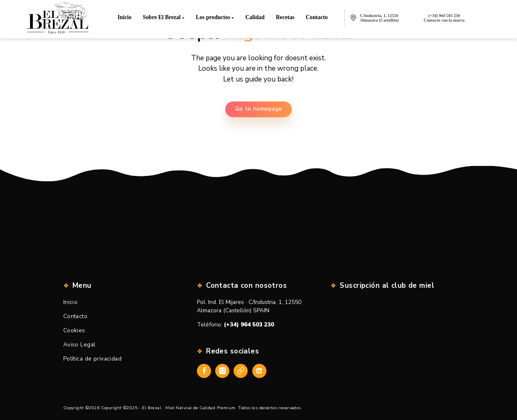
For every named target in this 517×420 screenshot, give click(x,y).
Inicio (71, 302)
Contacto (75, 316)
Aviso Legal (80, 345)
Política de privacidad (92, 359)
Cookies (74, 330)
